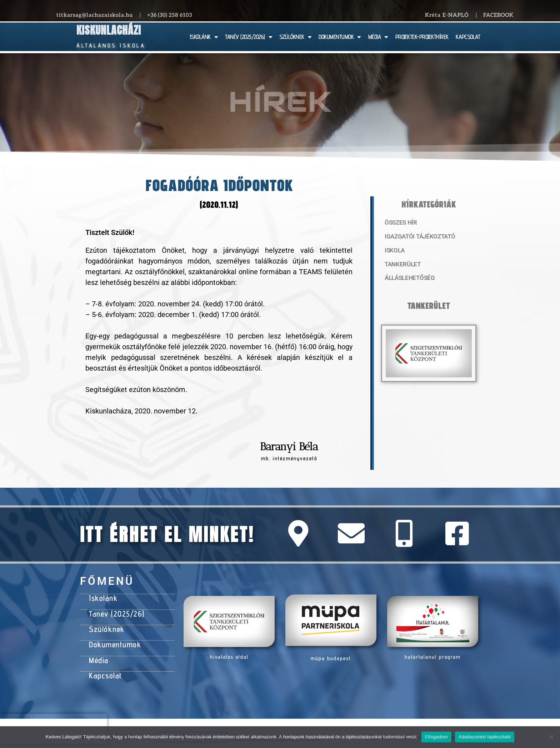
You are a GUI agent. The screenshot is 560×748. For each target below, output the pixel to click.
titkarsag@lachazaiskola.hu (95, 15)
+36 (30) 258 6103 (170, 15)
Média (98, 654)
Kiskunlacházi (109, 30)
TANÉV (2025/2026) (249, 37)
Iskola (394, 252)
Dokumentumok (113, 640)
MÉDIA (378, 37)
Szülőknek (105, 626)
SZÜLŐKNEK (295, 37)
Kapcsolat (104, 669)
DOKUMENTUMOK (340, 37)
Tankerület (401, 266)
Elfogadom (436, 737)
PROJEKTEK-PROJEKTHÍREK (422, 37)
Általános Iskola (111, 46)
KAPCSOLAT (468, 37)
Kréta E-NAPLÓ (447, 15)
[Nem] (551, 737)
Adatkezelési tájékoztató (485, 737)
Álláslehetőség (407, 280)
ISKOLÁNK (204, 37)
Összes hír (399, 223)
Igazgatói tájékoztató (416, 237)
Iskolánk (102, 597)
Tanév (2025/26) (115, 612)
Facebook (498, 15)
